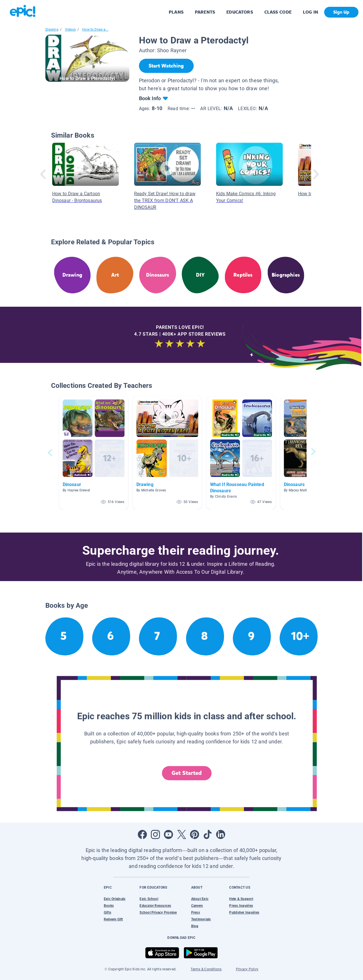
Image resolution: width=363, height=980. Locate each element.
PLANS (176, 12)
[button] (94, 453)
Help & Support (241, 899)
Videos (70, 30)
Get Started (187, 773)
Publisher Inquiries (244, 912)
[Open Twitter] (181, 834)
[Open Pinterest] (195, 834)
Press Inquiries (241, 906)
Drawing (52, 30)
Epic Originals (115, 899)
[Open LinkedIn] (221, 834)
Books (109, 906)
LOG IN (311, 12)
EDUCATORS (240, 12)
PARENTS (205, 12)
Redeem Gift (113, 919)
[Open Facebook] (142, 834)
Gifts (107, 912)
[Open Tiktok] (208, 834)
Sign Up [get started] (341, 12)
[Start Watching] (166, 66)
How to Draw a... (95, 30)
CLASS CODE (278, 12)
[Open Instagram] (155, 834)
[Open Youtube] (168, 834)
